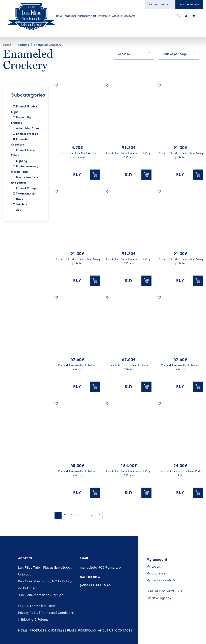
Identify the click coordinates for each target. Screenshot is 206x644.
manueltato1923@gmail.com (102, 568)
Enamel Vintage (27, 188)
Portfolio (104, 16)
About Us (117, 16)
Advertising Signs (28, 128)
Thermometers (26, 194)
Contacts (130, 16)
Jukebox (22, 204)
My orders (154, 566)
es (151, 4)
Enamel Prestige (27, 134)
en (162, 4)
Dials (19, 199)
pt (168, 4)
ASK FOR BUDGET (189, 4)
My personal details (161, 580)
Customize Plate (87, 16)
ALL (19, 210)
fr (157, 4)
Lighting (22, 161)
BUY (87, 175)
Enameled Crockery (47, 45)
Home (59, 16)
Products (70, 16)
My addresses (157, 573)
